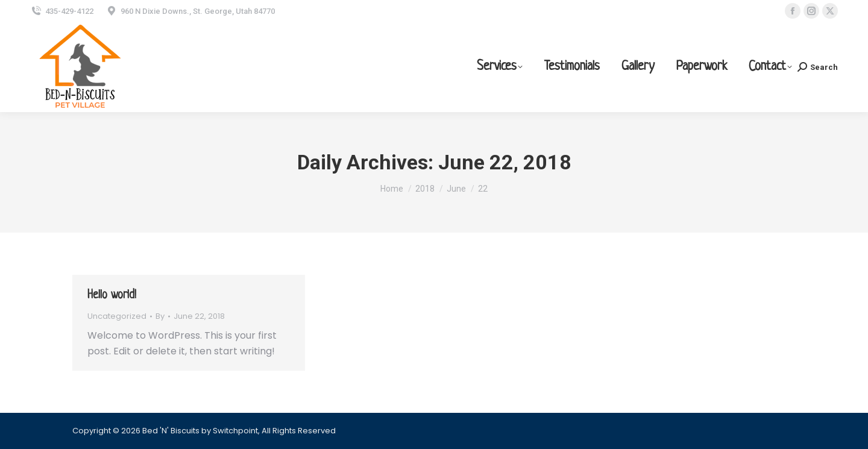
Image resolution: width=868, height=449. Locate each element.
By (160, 316)
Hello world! (112, 296)
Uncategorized (117, 316)
